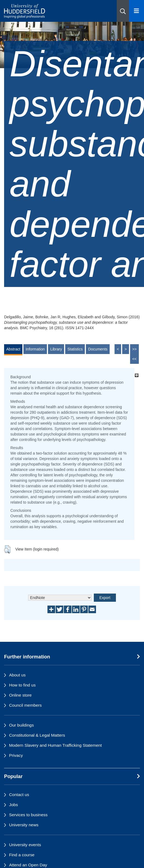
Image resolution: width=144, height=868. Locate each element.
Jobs (13, 805)
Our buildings (21, 725)
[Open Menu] (136, 11)
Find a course (22, 855)
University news (24, 825)
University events (25, 845)
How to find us (22, 685)
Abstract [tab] (13, 349)
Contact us (19, 795)
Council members (25, 705)
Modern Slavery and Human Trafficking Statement (55, 745)
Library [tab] (56, 349)
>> (134, 349)
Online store (20, 695)
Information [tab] (35, 349)
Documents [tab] (98, 349)
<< (134, 359)
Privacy (16, 755)
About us (17, 675)
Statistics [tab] (75, 349)
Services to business (28, 815)
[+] (136, 375)
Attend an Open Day (28, 865)
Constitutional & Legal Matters (37, 735)
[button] (123, 11)
